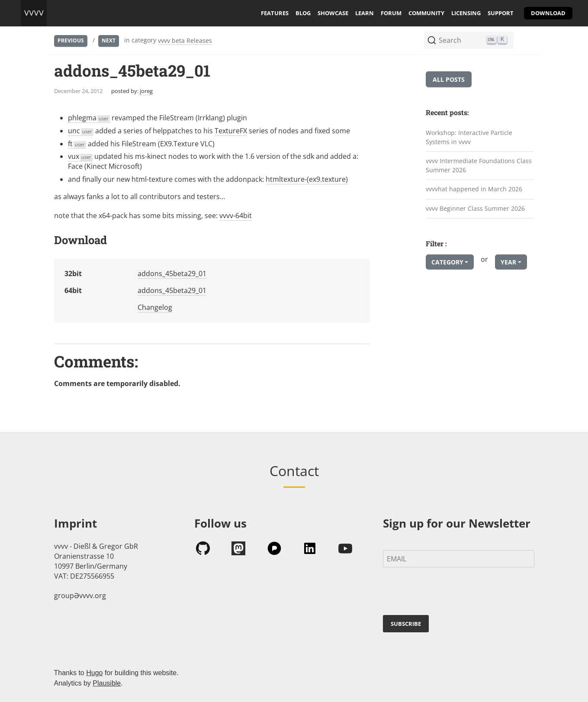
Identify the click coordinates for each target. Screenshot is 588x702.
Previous (71, 40)
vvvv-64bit (236, 216)
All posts (449, 79)
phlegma (89, 118)
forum (391, 13)
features (275, 13)
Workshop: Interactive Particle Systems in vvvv (469, 137)
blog (303, 13)
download (548, 13)
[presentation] (449, 593)
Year (508, 262)
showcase (333, 13)
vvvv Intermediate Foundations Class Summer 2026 (479, 165)
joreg (146, 91)
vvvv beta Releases (185, 40)
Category (447, 262)
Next (109, 40)
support (501, 13)
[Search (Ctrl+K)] (469, 40)
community (426, 13)
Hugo (94, 673)
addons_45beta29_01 (172, 274)
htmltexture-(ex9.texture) (307, 179)
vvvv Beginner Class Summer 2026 (475, 208)
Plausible (107, 683)
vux (80, 156)
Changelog (155, 307)
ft (77, 144)
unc (81, 131)
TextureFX (231, 131)
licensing (466, 13)
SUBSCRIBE (406, 624)
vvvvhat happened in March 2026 (474, 189)
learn (365, 13)
